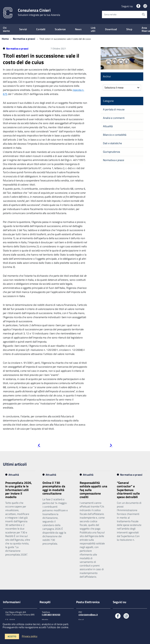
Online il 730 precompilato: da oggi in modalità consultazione (54, 488)
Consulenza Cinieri (39, 12)
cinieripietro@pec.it (88, 615)
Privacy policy (30, 636)
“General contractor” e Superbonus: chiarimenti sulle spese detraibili (128, 490)
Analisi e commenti (114, 118)
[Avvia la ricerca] (143, 15)
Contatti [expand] (41, 29)
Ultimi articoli (15, 464)
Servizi (23, 29)
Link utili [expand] (93, 29)
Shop (129, 29)
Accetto (12, 636)
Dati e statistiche (112, 143)
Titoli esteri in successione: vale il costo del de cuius (41, 59)
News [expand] (78, 29)
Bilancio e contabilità (115, 135)
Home (5, 39)
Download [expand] (111, 29)
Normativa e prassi (24, 39)
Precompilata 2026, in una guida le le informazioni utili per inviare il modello (19, 490)
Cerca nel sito (110, 14)
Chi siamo (6, 29)
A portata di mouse (114, 109)
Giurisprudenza (112, 152)
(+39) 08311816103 (51, 615)
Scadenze (60, 29)
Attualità (108, 126)
